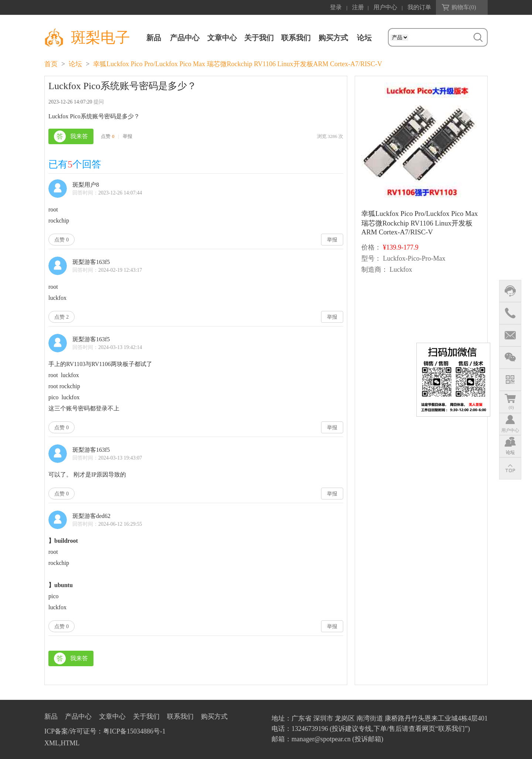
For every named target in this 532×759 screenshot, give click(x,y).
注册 (358, 7)
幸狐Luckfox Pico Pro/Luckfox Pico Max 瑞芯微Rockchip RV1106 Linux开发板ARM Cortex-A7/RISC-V (238, 64)
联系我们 (296, 38)
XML (52, 743)
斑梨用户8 (86, 185)
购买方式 (333, 38)
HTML (70, 743)
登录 (336, 7)
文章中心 (222, 38)
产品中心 (185, 38)
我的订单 (419, 7)
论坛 (75, 64)
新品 (154, 38)
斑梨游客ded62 (91, 516)
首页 (51, 64)
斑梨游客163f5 (91, 262)
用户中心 (385, 7)
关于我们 (259, 38)
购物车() (464, 7)
